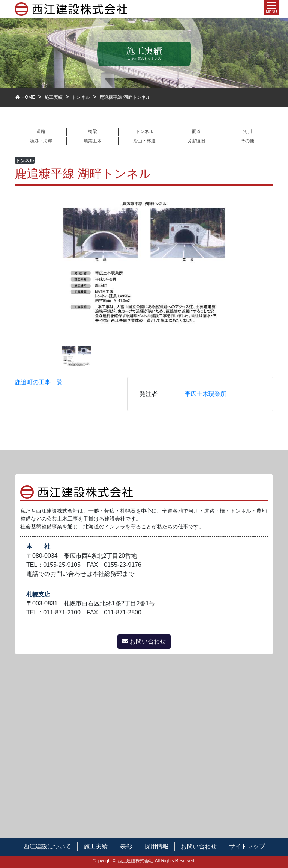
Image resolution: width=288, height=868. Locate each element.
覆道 (196, 131)
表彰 (126, 846)
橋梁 (93, 131)
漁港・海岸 (41, 141)
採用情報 (156, 846)
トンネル (144, 131)
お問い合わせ (144, 641)
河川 (248, 131)
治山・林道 (144, 141)
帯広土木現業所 (205, 394)
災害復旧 (196, 141)
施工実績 (96, 846)
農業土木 (93, 141)
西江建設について (47, 846)
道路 (41, 131)
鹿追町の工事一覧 (39, 382)
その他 (247, 141)
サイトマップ (247, 846)
